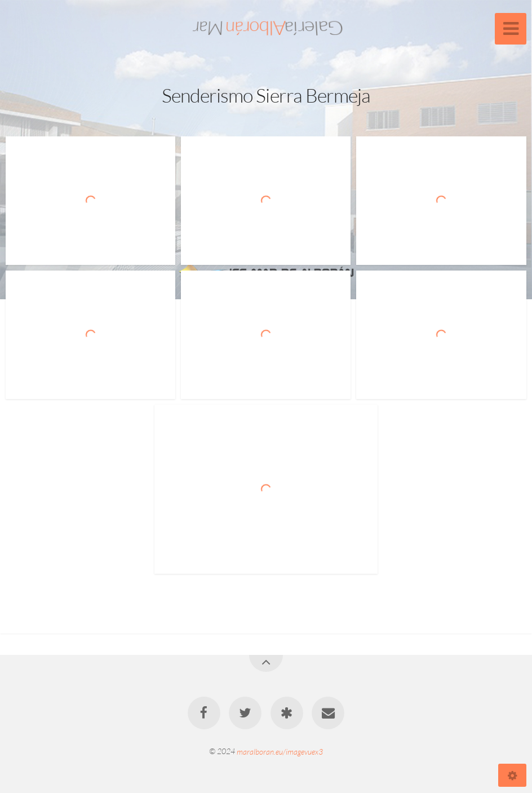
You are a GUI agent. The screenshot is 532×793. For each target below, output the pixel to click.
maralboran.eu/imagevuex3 (280, 751)
